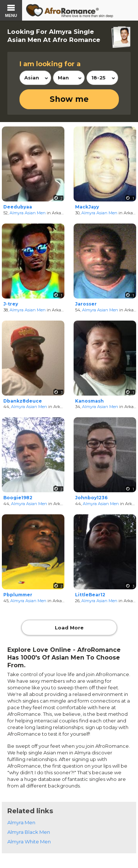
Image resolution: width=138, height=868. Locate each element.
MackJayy (87, 207)
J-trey (11, 304)
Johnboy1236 (91, 498)
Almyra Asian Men (28, 213)
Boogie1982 (18, 498)
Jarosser (86, 304)
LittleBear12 (90, 595)
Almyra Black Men (29, 832)
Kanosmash (89, 401)
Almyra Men (21, 822)
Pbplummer (18, 595)
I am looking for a (50, 64)
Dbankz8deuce (23, 401)
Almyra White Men (29, 842)
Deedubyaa (18, 207)
